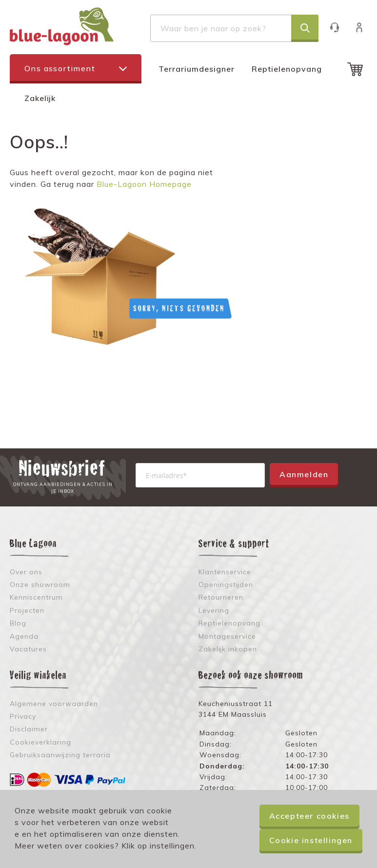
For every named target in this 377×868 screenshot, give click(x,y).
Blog (18, 623)
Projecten (27, 610)
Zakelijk (40, 98)
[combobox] (234, 28)
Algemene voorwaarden (54, 704)
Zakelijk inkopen (228, 649)
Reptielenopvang (287, 69)
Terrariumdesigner (197, 69)
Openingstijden (226, 585)
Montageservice (227, 636)
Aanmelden (304, 474)
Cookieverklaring (40, 742)
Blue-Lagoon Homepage (144, 184)
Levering (214, 610)
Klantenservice (339, 27)
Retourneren (221, 597)
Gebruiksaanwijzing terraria (60, 755)
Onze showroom (40, 585)
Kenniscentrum (36, 597)
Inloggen (364, 27)
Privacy (23, 716)
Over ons (26, 572)
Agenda (24, 636)
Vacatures (28, 649)
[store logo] (62, 26)
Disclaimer (29, 729)
